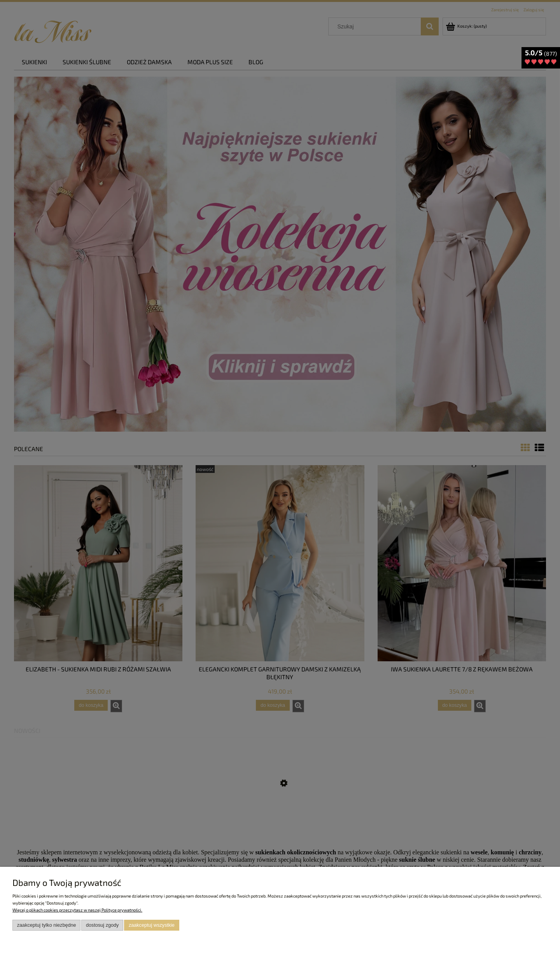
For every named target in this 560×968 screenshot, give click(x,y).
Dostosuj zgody (102, 925)
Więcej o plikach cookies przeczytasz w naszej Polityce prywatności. (77, 910)
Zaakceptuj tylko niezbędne (47, 925)
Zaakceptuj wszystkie (152, 925)
